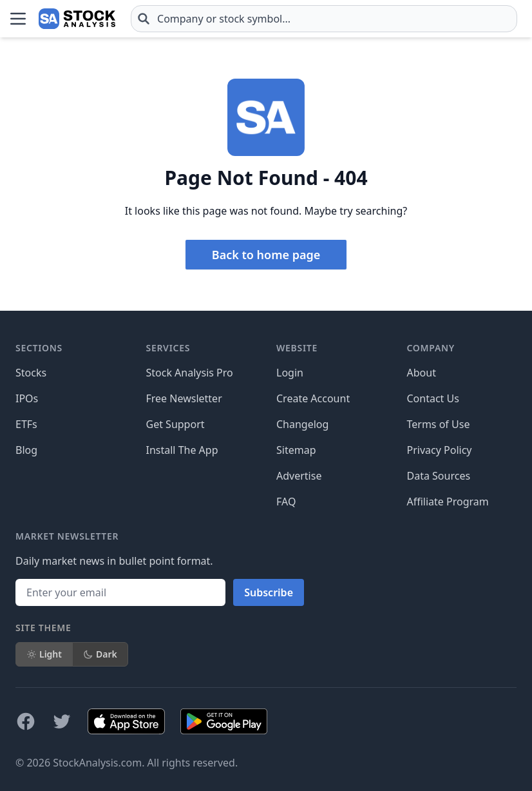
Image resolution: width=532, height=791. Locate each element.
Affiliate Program (448, 502)
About (422, 373)
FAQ (286, 502)
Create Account (313, 398)
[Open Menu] (18, 19)
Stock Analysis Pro (190, 373)
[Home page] (77, 19)
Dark (100, 654)
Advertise (299, 476)
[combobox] (324, 19)
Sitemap (296, 450)
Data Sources (439, 476)
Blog (26, 450)
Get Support (176, 424)
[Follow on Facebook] (26, 721)
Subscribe (269, 592)
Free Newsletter (184, 398)
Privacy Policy (440, 450)
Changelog (302, 424)
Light (44, 654)
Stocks (31, 373)
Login (290, 373)
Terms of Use (439, 424)
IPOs (27, 398)
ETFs (26, 424)
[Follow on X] (62, 721)
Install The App (182, 450)
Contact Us (433, 398)
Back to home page (266, 255)
